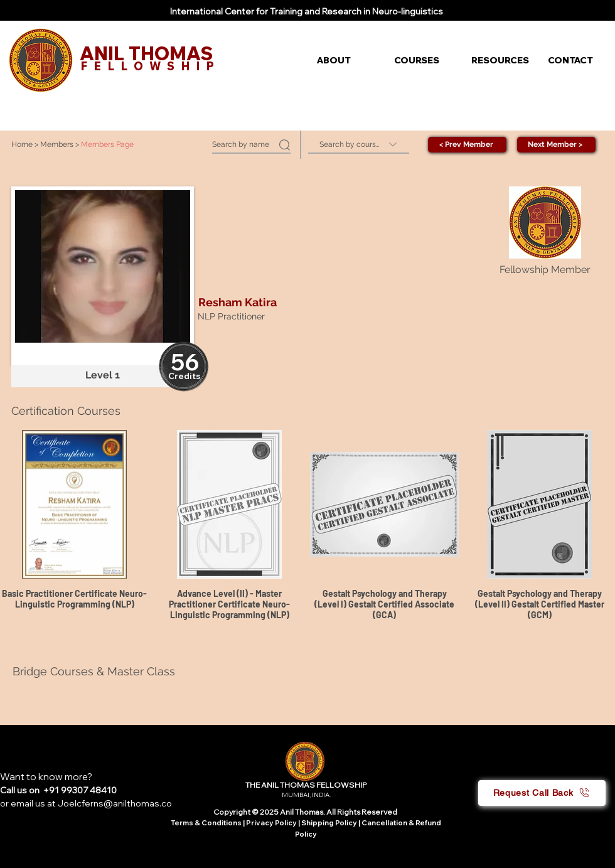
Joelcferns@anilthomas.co (115, 803)
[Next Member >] (556, 145)
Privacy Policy (272, 823)
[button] (346, 60)
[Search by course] (359, 145)
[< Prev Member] (467, 145)
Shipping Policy (329, 823)
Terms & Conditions (206, 823)
